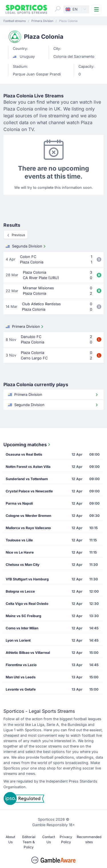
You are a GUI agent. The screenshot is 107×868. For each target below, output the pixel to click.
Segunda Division (26, 246)
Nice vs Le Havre (20, 552)
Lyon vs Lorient (18, 640)
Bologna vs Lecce (20, 591)
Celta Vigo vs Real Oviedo (27, 604)
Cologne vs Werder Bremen (28, 516)
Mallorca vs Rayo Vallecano (28, 528)
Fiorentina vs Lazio (21, 665)
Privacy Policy (66, 839)
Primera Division (25, 327)
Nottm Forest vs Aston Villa (28, 467)
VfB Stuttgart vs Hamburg (27, 579)
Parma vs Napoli (19, 503)
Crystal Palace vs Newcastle (29, 491)
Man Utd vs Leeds (21, 677)
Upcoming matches (27, 445)
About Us (10, 839)
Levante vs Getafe (21, 689)
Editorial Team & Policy (29, 842)
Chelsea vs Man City (23, 565)
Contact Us (49, 839)
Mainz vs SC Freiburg (24, 616)
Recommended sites (89, 839)
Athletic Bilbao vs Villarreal (28, 653)
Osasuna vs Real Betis (24, 454)
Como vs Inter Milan (22, 628)
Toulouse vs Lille (19, 540)
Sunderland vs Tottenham (27, 479)
